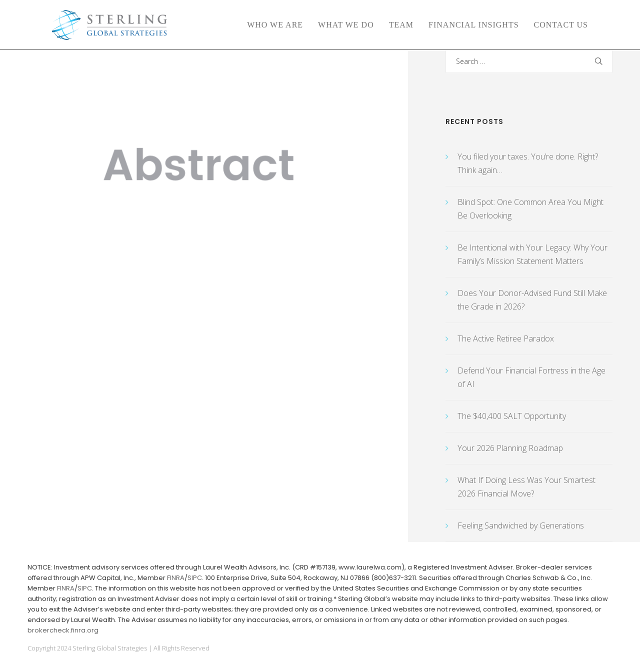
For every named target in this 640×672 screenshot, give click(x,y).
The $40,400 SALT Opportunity (512, 416)
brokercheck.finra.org (63, 630)
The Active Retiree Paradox (506, 338)
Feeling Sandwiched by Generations (521, 525)
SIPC (195, 578)
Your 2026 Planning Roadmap (510, 448)
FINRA (176, 578)
